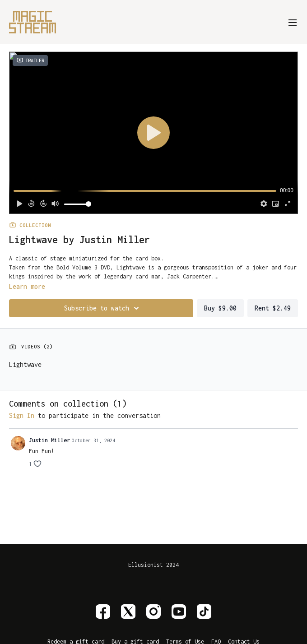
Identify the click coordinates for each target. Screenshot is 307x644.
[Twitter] (128, 612)
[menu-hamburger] (293, 22)
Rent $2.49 (273, 308)
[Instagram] (153, 612)
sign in (22, 415)
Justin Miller (49, 440)
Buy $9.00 (220, 308)
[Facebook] (103, 612)
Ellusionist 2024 (153, 565)
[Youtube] (179, 612)
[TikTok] (204, 612)
